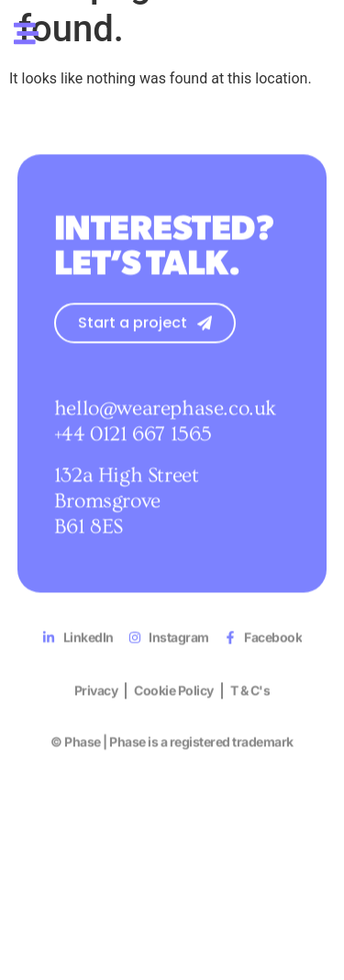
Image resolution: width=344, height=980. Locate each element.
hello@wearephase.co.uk (165, 433)
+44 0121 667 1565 (133, 458)
